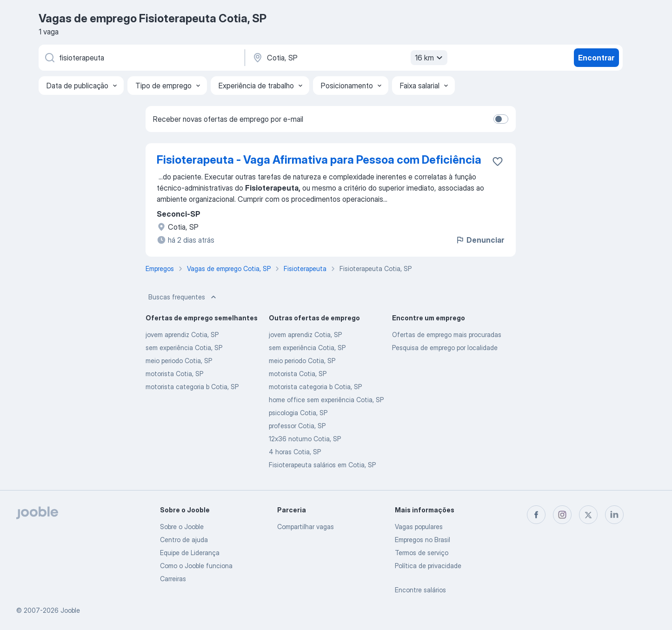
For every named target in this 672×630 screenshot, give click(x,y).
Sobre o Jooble (182, 527)
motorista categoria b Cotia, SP (192, 387)
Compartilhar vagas (306, 527)
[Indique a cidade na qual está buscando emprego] (349, 58)
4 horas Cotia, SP (295, 452)
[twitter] (588, 515)
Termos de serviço (422, 553)
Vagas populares (419, 527)
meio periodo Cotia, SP (179, 361)
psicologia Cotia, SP (298, 413)
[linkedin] (614, 515)
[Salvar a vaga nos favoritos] (498, 161)
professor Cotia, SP (297, 426)
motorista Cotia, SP (174, 374)
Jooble (70, 610)
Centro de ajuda (184, 540)
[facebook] (536, 515)
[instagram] (562, 515)
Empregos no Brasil (422, 540)
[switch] (501, 119)
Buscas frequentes (183, 297)
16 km (430, 58)
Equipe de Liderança (190, 553)
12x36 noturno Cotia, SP (305, 439)
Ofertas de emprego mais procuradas (447, 335)
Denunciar (480, 240)
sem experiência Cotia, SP (184, 348)
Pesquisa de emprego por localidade (445, 348)
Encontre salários (420, 590)
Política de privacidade (428, 566)
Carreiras (173, 579)
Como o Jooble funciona (196, 566)
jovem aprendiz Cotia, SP (182, 335)
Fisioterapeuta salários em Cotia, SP (322, 465)
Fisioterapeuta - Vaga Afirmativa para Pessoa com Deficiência (319, 160)
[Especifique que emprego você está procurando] (141, 58)
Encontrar (596, 58)
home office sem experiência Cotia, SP (326, 400)
